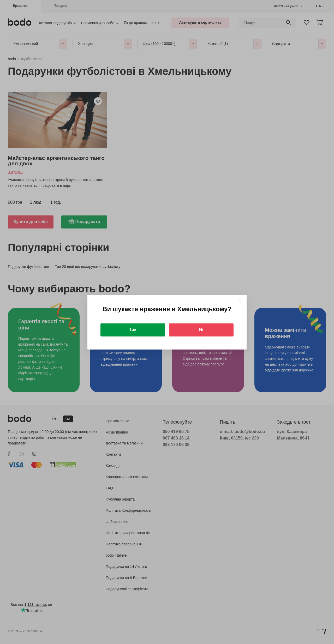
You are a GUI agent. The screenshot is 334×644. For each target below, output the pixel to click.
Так (133, 330)
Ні (201, 330)
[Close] (240, 301)
